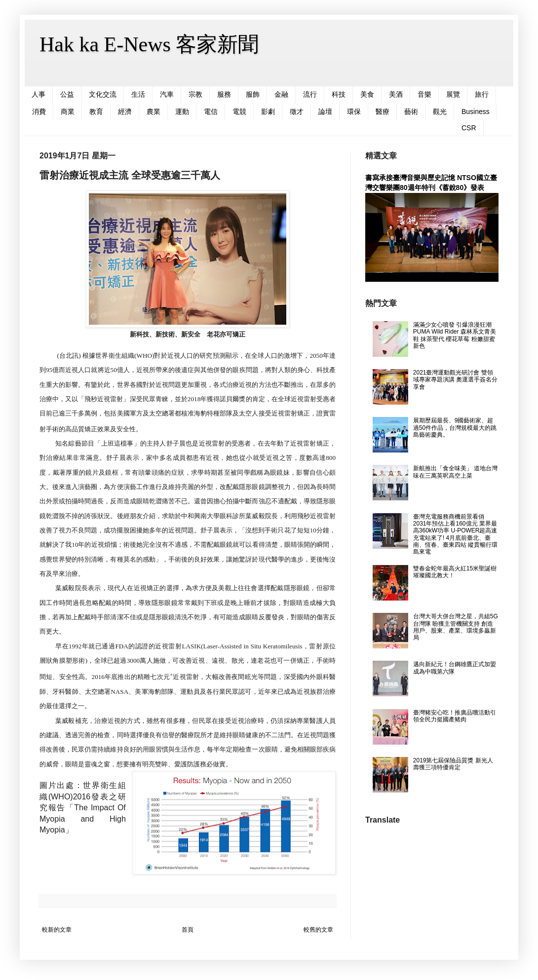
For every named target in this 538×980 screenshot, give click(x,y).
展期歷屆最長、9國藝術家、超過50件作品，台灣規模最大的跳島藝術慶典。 (455, 428)
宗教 (195, 94)
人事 (38, 94)
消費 (39, 112)
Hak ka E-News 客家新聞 (149, 44)
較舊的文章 (318, 930)
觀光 (440, 112)
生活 (138, 94)
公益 (67, 94)
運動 (182, 112)
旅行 (482, 94)
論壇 (325, 112)
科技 (339, 94)
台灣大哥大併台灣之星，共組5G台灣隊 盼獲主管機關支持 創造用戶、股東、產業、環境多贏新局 (456, 627)
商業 (68, 112)
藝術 (411, 112)
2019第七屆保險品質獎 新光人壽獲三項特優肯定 (453, 764)
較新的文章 (57, 930)
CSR (469, 128)
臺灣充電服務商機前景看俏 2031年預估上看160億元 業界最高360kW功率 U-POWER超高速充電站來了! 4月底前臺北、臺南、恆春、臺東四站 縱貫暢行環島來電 (455, 534)
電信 (211, 112)
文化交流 (103, 94)
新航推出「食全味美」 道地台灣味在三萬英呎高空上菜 (455, 472)
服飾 (253, 94)
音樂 (424, 94)
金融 (281, 94)
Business (476, 112)
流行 (310, 94)
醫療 (383, 112)
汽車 (167, 94)
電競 (239, 112)
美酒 (396, 94)
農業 (154, 112)
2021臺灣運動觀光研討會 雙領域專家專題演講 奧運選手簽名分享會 (455, 380)
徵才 (297, 112)
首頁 (188, 930)
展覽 (453, 94)
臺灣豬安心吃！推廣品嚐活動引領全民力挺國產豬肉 (455, 716)
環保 (354, 112)
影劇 (268, 112)
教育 (96, 112)
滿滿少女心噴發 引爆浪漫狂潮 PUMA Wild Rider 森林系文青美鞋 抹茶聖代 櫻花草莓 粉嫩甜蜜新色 (455, 335)
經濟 (125, 112)
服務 (224, 94)
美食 (367, 94)
